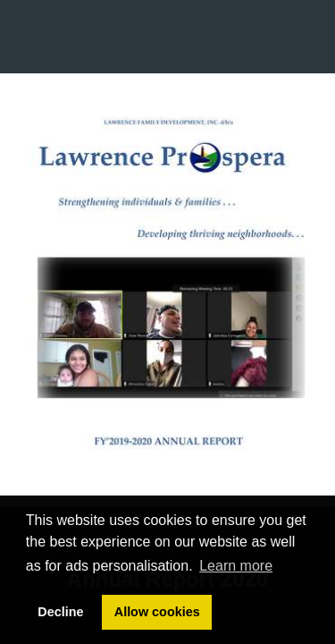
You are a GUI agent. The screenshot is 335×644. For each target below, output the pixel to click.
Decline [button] (60, 612)
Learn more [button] (236, 566)
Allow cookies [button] (157, 612)
